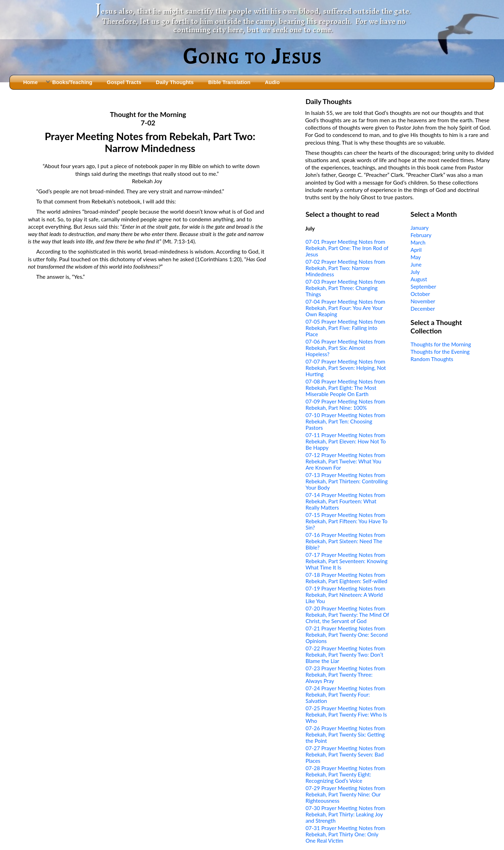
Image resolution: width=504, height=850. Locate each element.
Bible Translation (229, 82)
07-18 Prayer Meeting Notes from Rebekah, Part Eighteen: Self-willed (346, 578)
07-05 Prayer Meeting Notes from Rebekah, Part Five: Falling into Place (345, 328)
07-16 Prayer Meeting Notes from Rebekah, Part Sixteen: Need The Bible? (345, 541)
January (420, 228)
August (419, 279)
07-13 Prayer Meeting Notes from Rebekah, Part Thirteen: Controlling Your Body (347, 481)
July (415, 272)
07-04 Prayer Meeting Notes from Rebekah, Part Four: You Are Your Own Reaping (345, 308)
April (416, 250)
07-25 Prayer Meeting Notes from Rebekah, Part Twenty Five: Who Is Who (346, 714)
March (418, 242)
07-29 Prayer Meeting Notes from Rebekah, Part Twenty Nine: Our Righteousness (345, 794)
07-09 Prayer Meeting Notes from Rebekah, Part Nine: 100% (345, 405)
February (421, 235)
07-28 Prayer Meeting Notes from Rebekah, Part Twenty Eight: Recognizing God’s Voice (345, 774)
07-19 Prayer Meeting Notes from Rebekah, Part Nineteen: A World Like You (345, 595)
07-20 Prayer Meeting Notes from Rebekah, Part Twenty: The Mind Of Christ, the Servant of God (347, 615)
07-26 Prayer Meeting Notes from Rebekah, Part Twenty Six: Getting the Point (345, 734)
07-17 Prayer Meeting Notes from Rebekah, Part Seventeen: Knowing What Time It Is (346, 561)
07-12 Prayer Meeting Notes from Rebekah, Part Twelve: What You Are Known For (345, 461)
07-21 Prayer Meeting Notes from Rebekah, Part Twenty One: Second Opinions (347, 635)
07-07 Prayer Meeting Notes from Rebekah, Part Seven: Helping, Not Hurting (346, 368)
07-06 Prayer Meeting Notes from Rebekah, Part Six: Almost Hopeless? (345, 348)
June (416, 264)
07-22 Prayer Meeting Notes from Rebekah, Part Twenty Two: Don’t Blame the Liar (345, 655)
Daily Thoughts (175, 82)
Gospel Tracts (124, 82)
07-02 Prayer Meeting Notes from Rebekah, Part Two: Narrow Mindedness (345, 268)
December (423, 309)
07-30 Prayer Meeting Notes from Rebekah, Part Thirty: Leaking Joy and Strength (345, 814)
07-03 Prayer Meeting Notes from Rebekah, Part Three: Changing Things (345, 288)
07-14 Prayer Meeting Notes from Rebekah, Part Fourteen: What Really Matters (345, 501)
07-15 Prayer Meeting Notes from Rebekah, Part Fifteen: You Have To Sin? (346, 521)
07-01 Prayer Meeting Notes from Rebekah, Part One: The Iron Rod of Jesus (347, 248)
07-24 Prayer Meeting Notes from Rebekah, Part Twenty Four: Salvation (345, 694)
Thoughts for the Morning (441, 344)
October (420, 294)
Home (30, 82)
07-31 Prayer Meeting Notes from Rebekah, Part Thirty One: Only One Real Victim (345, 834)
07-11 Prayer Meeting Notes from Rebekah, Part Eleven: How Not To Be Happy (346, 441)
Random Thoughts (432, 359)
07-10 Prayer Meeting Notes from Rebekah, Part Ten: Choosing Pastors (345, 421)
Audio (272, 82)
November (423, 301)
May (416, 257)
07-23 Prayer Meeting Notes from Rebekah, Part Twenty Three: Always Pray (345, 675)
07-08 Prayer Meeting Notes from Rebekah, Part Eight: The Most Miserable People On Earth (345, 388)
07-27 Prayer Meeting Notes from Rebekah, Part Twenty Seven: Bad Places (345, 754)
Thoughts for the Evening (440, 352)
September (423, 286)
